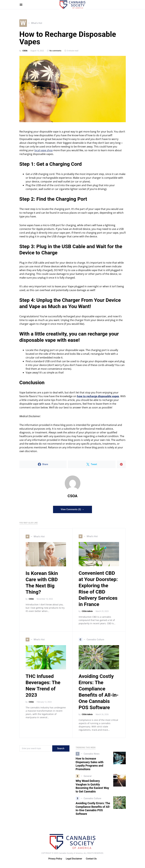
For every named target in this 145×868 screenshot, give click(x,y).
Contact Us (91, 859)
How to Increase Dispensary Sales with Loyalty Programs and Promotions (90, 764)
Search (61, 749)
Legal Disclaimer (74, 859)
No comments (55, 51)
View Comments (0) (71, 509)
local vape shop (44, 150)
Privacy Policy (55, 859)
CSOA (25, 51)
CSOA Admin (87, 611)
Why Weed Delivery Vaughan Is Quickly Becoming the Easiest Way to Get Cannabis (92, 786)
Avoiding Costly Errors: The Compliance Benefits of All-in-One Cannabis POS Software (93, 809)
